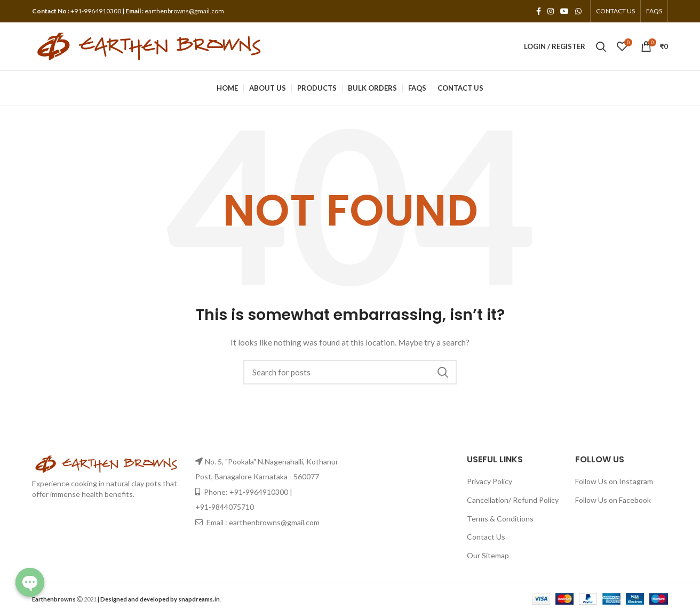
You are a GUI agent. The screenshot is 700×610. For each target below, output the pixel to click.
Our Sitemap (488, 555)
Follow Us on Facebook (613, 500)
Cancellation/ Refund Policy (513, 500)
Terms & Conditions (500, 519)
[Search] (350, 372)
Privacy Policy (490, 481)
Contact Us (486, 537)
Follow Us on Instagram (614, 481)
